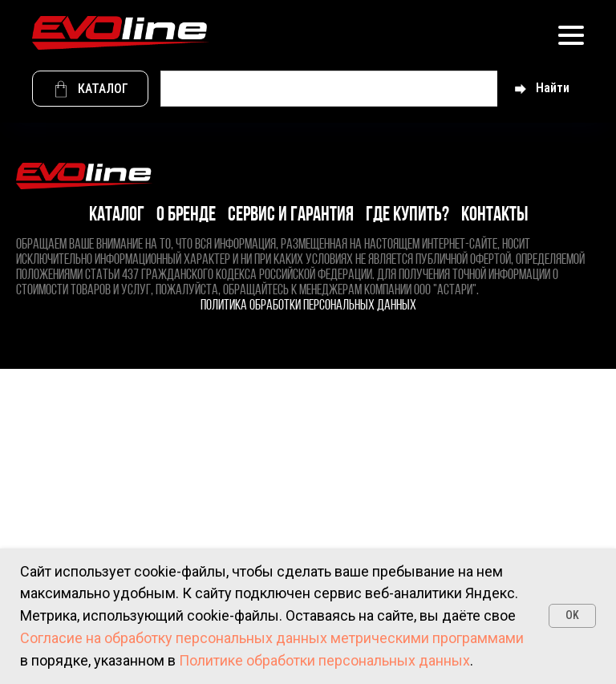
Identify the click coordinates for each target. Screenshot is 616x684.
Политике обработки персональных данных (324, 660)
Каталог (117, 215)
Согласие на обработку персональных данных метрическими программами (272, 638)
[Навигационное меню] (571, 35)
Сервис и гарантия (291, 215)
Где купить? (407, 215)
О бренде (186, 215)
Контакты (494, 215)
